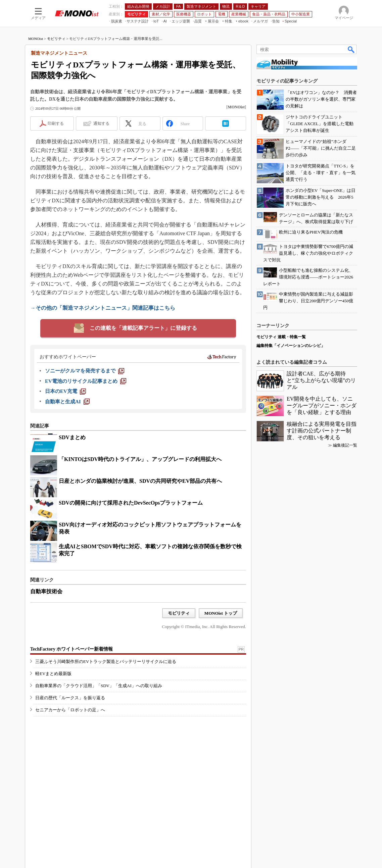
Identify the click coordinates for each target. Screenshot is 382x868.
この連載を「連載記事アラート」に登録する (143, 328)
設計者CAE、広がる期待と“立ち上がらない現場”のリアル (321, 380)
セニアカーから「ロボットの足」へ (70, 710)
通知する (101, 123)
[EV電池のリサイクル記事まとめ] (86, 381)
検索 (351, 49)
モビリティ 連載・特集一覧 (281, 337)
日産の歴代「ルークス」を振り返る (70, 698)
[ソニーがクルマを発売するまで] (85, 371)
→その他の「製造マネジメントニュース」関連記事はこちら (103, 308)
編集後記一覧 (345, 445)
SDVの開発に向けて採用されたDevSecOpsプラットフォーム (131, 503)
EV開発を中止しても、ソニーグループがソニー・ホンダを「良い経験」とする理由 (322, 405)
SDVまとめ (72, 437)
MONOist (36, 39)
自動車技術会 (46, 591)
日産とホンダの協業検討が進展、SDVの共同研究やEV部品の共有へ (140, 481)
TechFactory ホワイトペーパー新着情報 (71, 649)
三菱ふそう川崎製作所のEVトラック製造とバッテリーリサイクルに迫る (106, 661)
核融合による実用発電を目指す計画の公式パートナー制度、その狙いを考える (322, 431)
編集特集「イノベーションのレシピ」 (291, 346)
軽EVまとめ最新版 (53, 674)
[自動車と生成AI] (67, 402)
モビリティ (56, 39)
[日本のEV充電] (65, 391)
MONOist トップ (221, 613)
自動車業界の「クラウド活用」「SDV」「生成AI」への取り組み (99, 686)
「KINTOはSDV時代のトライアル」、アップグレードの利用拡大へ (140, 459)
